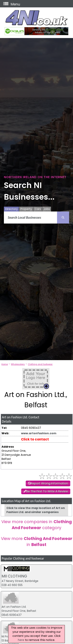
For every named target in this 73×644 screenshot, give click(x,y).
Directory (11, 209)
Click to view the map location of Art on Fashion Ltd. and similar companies (36, 510)
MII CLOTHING (14, 576)
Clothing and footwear (40, 364)
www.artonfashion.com (39, 433)
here (21, 640)
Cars (38, 209)
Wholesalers (18, 364)
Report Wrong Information (49, 483)
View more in (37, 542)
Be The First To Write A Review (47, 491)
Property (26, 209)
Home (5, 364)
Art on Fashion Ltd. (14, 607)
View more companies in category (37, 525)
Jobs (47, 209)
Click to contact (35, 439)
